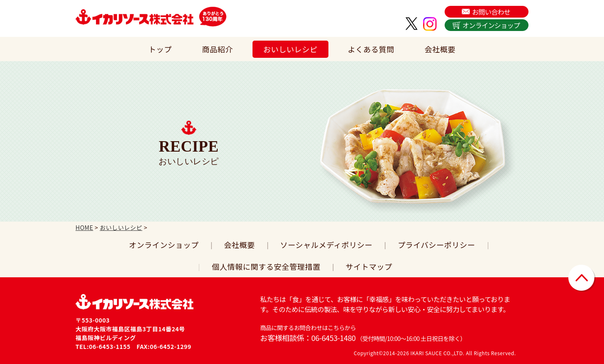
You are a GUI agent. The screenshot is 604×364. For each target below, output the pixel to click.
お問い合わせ (491, 12)
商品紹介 (218, 49)
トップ (160, 49)
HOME (84, 227)
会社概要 (440, 49)
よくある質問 (371, 49)
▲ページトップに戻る (582, 278)
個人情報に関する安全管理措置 (266, 266)
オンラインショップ (491, 25)
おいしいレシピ (291, 49)
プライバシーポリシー (436, 245)
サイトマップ (369, 266)
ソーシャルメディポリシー (326, 245)
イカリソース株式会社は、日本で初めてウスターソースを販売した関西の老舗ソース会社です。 (135, 17)
